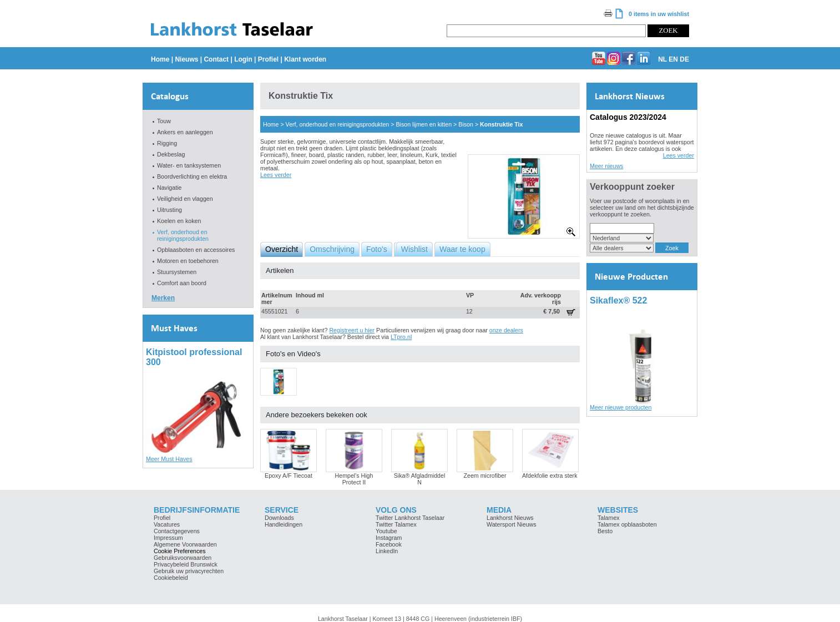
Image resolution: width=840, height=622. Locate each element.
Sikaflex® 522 (618, 300)
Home (160, 59)
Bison (466, 124)
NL (662, 59)
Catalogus (170, 96)
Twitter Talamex (396, 524)
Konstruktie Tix (501, 124)
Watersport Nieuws (512, 524)
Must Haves (174, 328)
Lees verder (276, 175)
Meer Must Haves (169, 459)
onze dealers (506, 330)
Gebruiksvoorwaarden (183, 558)
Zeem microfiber (485, 476)
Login (243, 59)
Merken (163, 298)
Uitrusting (169, 210)
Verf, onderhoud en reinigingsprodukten (183, 235)
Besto (605, 531)
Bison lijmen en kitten (424, 124)
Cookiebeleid (171, 578)
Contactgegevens (177, 531)
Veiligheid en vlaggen (185, 199)
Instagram (389, 538)
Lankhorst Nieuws (630, 96)
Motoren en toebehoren (188, 261)
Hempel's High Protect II (354, 479)
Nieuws (186, 59)
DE (684, 59)
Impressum (168, 538)
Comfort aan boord (182, 283)
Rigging (167, 143)
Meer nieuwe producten (621, 407)
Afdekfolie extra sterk (550, 476)
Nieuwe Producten (631, 277)
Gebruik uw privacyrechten (189, 571)
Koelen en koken (179, 221)
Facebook (389, 544)
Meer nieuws (606, 166)
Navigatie (169, 188)
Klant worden (305, 59)
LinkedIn (387, 551)
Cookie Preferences (180, 551)
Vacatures (167, 524)
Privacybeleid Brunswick (186, 564)
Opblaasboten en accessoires (196, 250)
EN (673, 59)
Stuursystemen (177, 272)
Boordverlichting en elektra (192, 176)
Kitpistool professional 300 (194, 357)
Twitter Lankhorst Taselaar (410, 518)
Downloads (279, 518)
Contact (216, 59)
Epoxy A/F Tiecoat (289, 476)
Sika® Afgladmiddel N (420, 479)
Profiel (268, 59)
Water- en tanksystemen (189, 165)
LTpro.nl (401, 337)
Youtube (386, 531)
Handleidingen (284, 524)
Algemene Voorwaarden (185, 544)
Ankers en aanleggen (185, 132)
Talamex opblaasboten (627, 524)
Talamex (609, 518)
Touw (164, 121)
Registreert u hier (352, 330)
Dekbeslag (171, 154)
